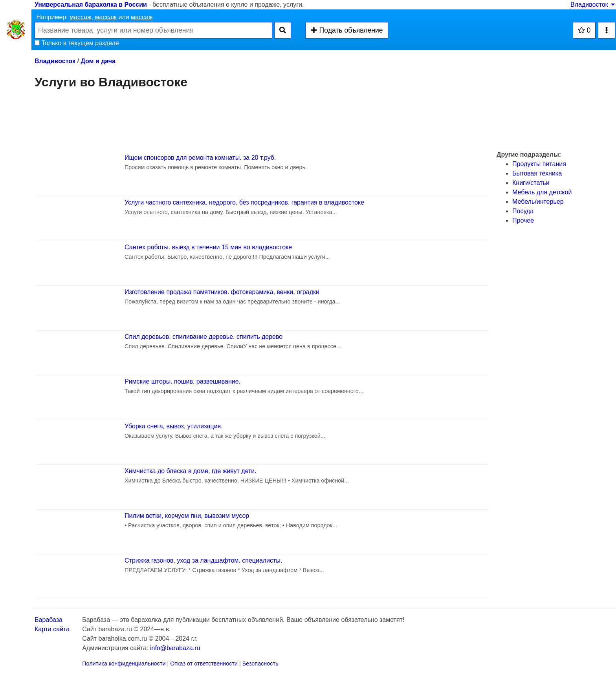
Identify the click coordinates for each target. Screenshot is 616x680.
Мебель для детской (542, 192)
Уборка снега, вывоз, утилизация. (174, 426)
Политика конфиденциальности (124, 664)
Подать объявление (346, 30)
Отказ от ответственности (204, 664)
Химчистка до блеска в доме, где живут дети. (191, 471)
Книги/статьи (531, 183)
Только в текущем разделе (77, 43)
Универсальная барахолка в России (91, 5)
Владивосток (593, 5)
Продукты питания (539, 164)
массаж (81, 17)
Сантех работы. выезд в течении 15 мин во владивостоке (208, 247)
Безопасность (260, 664)
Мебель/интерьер (538, 202)
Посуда (523, 211)
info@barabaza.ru (175, 648)
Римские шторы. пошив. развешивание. (182, 381)
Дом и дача (98, 61)
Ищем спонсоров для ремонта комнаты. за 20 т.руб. (200, 158)
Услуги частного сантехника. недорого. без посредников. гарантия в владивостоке (244, 202)
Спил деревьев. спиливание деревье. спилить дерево (203, 337)
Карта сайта (52, 629)
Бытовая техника (537, 173)
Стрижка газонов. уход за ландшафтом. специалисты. (203, 560)
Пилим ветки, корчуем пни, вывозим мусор (187, 516)
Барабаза (49, 620)
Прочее (523, 220)
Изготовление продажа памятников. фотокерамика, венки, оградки (222, 292)
